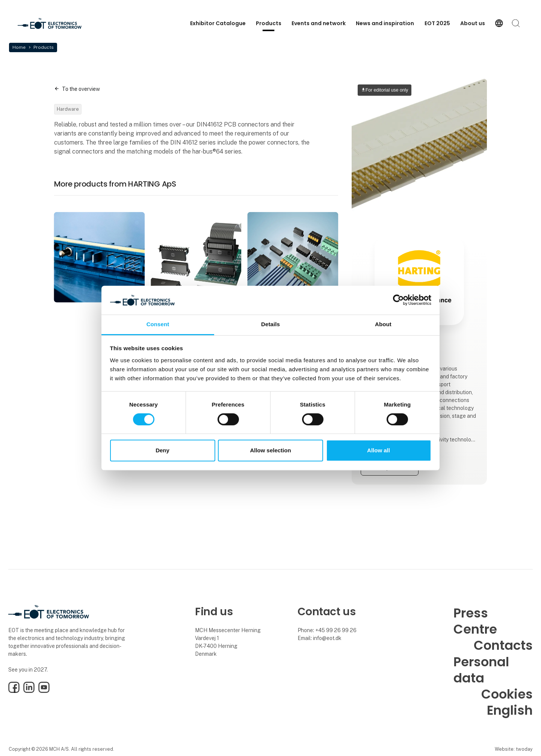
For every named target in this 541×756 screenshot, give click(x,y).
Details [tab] (270, 324)
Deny (162, 450)
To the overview (81, 89)
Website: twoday (514, 749)
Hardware (68, 109)
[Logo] (50, 23)
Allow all (379, 450)
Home (19, 47)
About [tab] (383, 324)
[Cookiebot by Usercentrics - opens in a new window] (398, 300)
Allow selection (270, 450)
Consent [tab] (158, 324)
